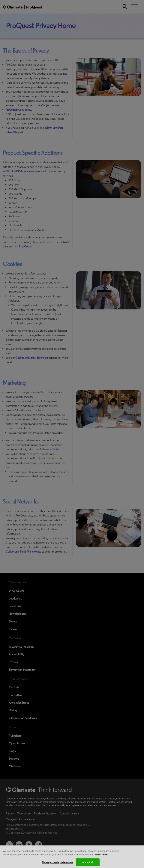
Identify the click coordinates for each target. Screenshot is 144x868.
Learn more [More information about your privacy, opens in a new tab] (101, 857)
